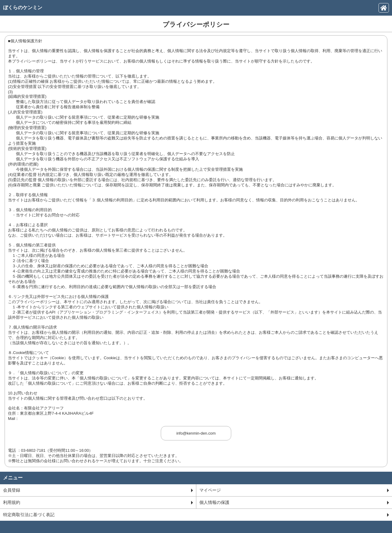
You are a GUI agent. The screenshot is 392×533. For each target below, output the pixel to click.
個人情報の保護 (294, 502)
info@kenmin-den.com (196, 433)
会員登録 (98, 490)
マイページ (294, 490)
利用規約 (98, 502)
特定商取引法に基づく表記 (196, 515)
